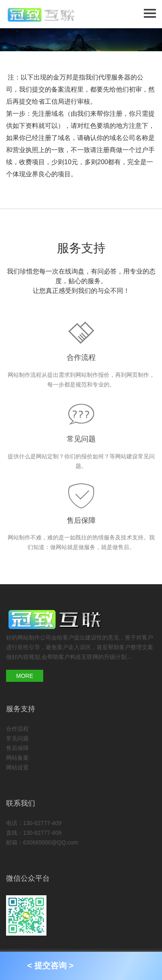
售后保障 (81, 520)
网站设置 (17, 767)
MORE (25, 676)
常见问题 (81, 439)
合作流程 (81, 357)
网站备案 (17, 758)
